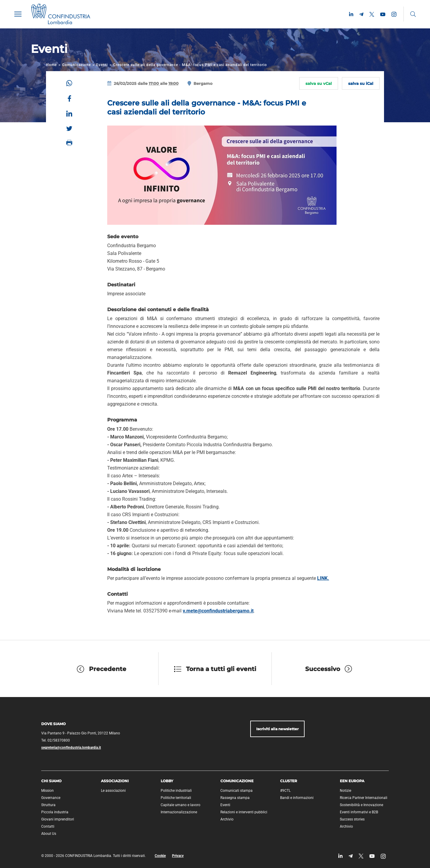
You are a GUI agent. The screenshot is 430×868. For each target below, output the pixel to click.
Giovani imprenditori (58, 819)
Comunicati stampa (236, 791)
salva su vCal (319, 83)
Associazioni (115, 781)
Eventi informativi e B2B (359, 812)
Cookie (160, 856)
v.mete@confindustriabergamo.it (218, 611)
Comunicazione (76, 65)
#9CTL (285, 791)
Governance (51, 798)
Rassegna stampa (235, 798)
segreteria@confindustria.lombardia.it (71, 748)
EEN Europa (352, 781)
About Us (49, 834)
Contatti (48, 826)
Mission (47, 791)
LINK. (323, 578)
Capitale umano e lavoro (181, 805)
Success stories (352, 819)
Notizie (345, 791)
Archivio (227, 819)
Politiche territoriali (176, 798)
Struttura (48, 805)
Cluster (289, 781)
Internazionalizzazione (179, 812)
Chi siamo (51, 781)
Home (51, 65)
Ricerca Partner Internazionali (364, 798)
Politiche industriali (176, 791)
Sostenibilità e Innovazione (361, 805)
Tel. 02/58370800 (56, 740)
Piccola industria (55, 812)
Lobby (167, 781)
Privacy (178, 856)
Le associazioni (113, 791)
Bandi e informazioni (297, 798)
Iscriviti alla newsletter (277, 729)
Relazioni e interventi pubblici (244, 812)
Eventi (102, 65)
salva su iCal (361, 83)
